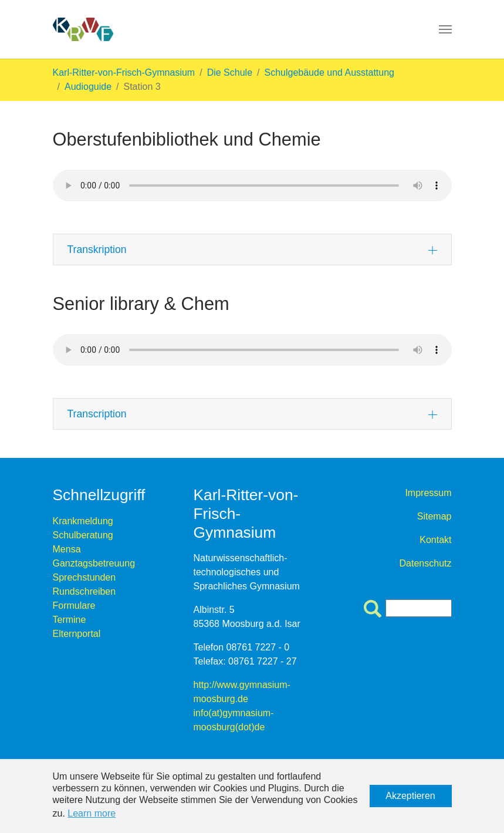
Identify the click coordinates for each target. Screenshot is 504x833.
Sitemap (434, 516)
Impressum (428, 493)
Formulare (74, 606)
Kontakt (435, 540)
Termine (70, 620)
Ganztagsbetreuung (94, 563)
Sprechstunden (84, 577)
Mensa (67, 549)
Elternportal (77, 634)
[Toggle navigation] (445, 29)
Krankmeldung (83, 521)
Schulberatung (83, 535)
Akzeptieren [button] (410, 796)
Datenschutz (426, 563)
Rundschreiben (84, 591)
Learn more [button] (92, 813)
